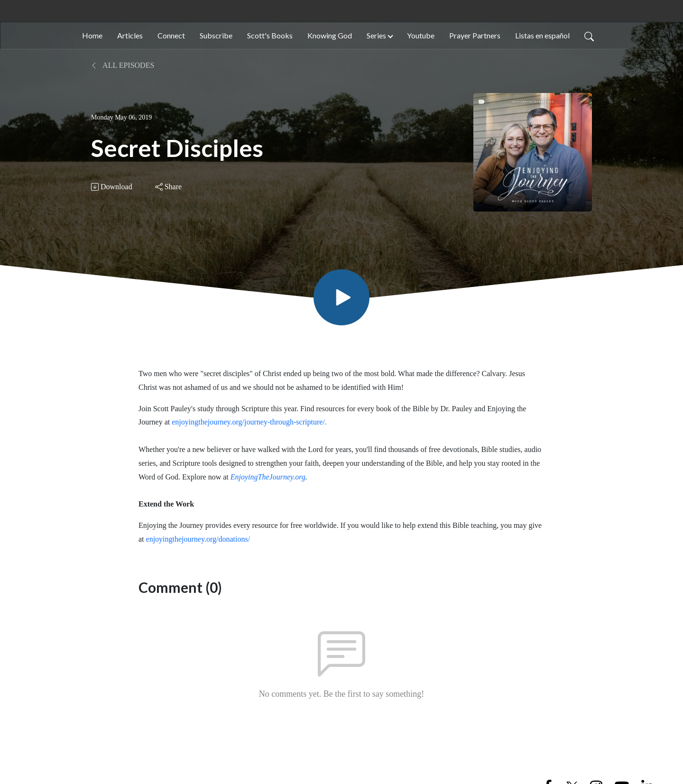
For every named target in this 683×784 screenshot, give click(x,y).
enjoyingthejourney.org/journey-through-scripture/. (249, 422)
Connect (171, 35)
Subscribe (216, 35)
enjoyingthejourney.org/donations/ (198, 539)
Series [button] (376, 35)
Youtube (421, 35)
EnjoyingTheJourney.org (268, 477)
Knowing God (330, 35)
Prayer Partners (475, 35)
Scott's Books (270, 35)
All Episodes (123, 65)
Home (92, 35)
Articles (130, 35)
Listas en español (542, 35)
